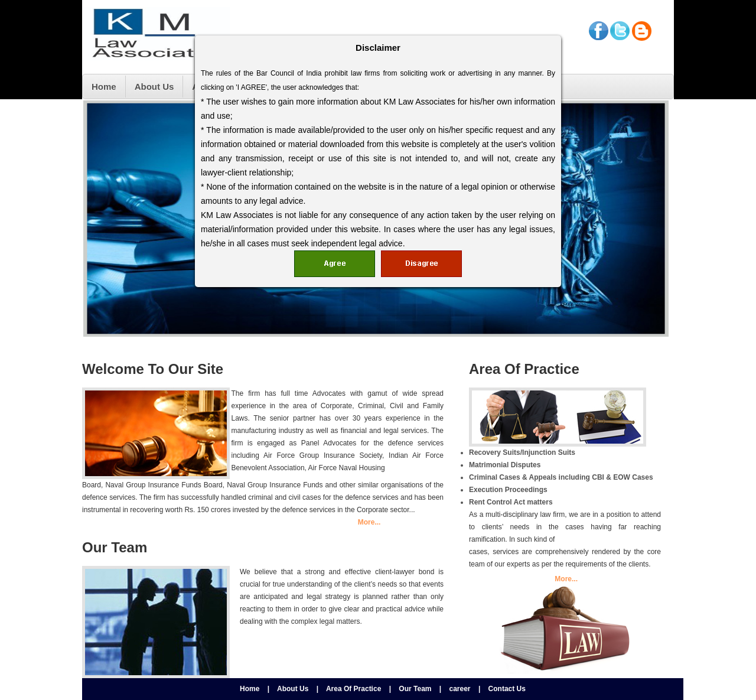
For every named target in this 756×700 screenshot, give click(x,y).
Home (250, 689)
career (460, 689)
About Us (293, 689)
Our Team (415, 689)
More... (369, 522)
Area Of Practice (353, 689)
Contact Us (507, 689)
